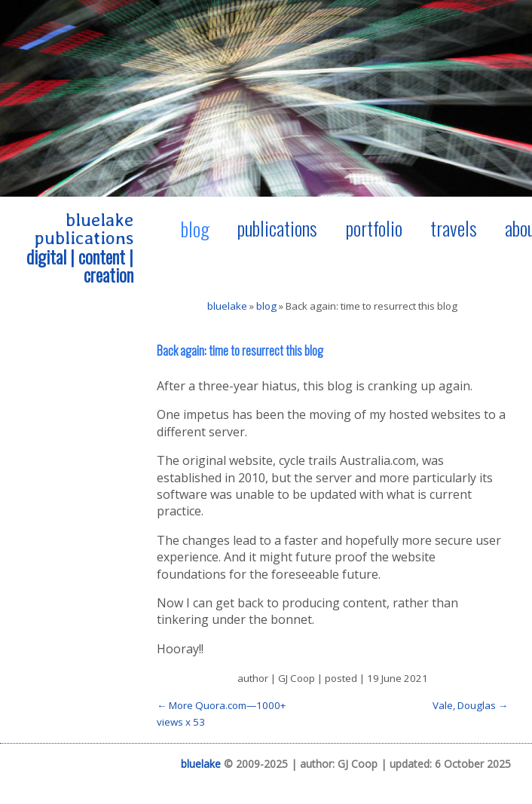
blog (195, 228)
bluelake (227, 306)
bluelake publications (84, 229)
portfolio (374, 228)
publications (277, 228)
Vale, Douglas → (470, 705)
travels (454, 228)
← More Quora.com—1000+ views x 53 (221, 714)
